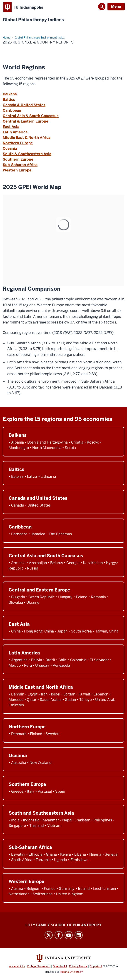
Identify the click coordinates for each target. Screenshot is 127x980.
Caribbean (12, 110)
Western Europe (17, 170)
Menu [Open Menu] (116, 6)
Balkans (10, 94)
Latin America (15, 132)
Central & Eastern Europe (25, 121)
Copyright (96, 966)
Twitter (49, 935)
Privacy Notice (78, 966)
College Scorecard (39, 966)
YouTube (69, 935)
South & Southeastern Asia (27, 154)
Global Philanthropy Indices (33, 20)
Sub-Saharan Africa (20, 165)
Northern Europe (18, 143)
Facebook (59, 935)
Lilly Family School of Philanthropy (63, 925)
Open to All (60, 966)
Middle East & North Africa (27, 138)
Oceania (10, 148)
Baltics (9, 100)
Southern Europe (18, 159)
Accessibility (17, 966)
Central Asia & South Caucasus (31, 116)
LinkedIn (79, 935)
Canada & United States (24, 105)
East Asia (11, 127)
